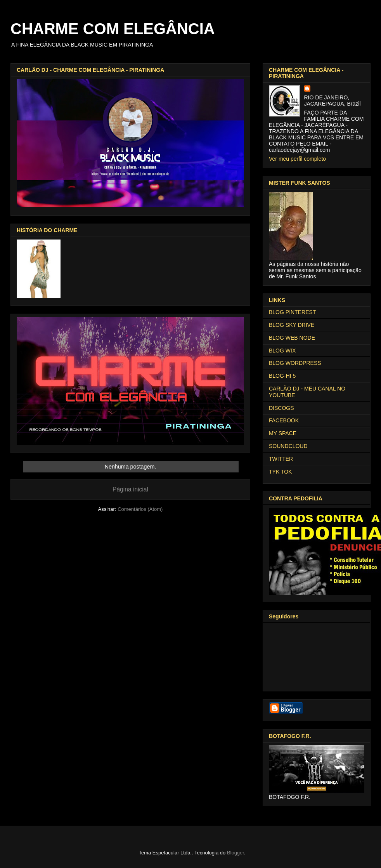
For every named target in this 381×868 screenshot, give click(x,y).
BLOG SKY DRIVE (292, 325)
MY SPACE (283, 433)
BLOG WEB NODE (292, 338)
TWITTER (281, 459)
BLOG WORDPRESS (295, 363)
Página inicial (130, 489)
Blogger (236, 853)
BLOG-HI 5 (282, 376)
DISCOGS (281, 408)
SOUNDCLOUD (288, 446)
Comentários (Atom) (140, 509)
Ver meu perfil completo (297, 159)
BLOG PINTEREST (292, 312)
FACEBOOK (284, 420)
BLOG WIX (282, 351)
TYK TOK (280, 472)
